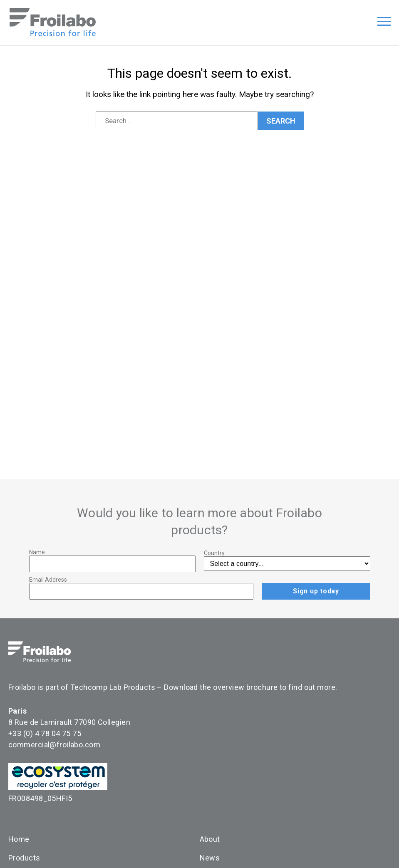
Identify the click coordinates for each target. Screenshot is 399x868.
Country (214, 553)
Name (37, 552)
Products (24, 858)
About (210, 839)
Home (19, 839)
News (210, 858)
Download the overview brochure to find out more (250, 687)
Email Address (48, 580)
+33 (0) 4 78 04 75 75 (45, 733)
